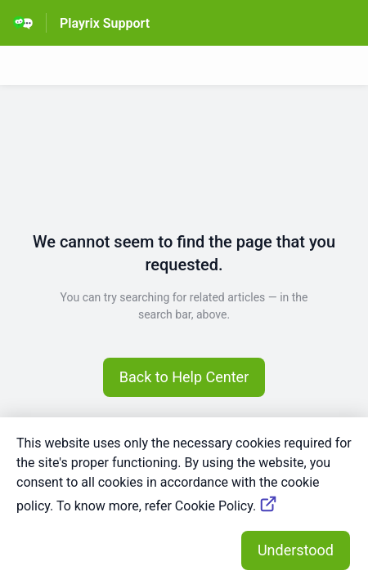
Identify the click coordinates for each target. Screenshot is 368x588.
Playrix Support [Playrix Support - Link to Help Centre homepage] (105, 23)
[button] (184, 377)
